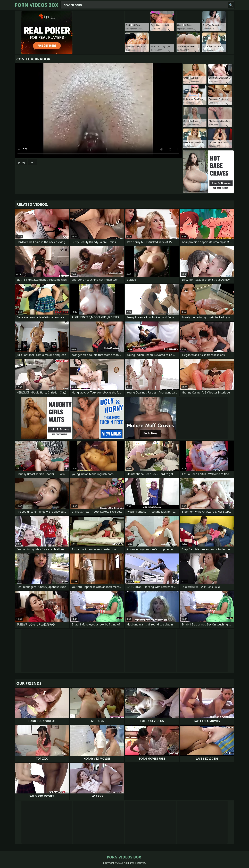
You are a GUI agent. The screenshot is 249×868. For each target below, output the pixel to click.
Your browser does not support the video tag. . (98, 110)
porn (32, 162)
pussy (22, 162)
